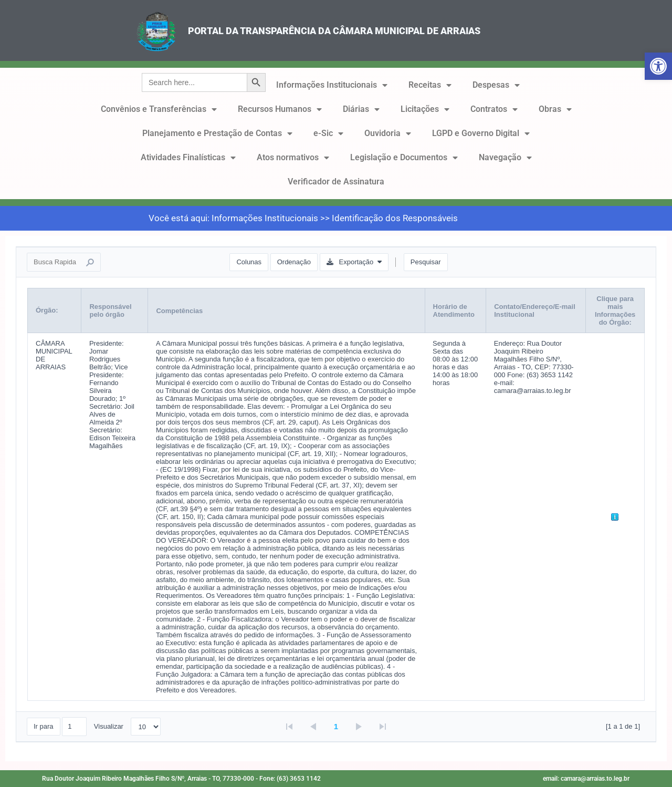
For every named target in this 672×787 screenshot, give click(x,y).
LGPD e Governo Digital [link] (481, 133)
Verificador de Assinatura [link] (336, 182)
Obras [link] (555, 109)
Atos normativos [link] (293, 158)
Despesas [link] (496, 85)
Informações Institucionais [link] (332, 85)
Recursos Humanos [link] (280, 109)
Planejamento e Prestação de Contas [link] (217, 133)
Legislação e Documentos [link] (404, 158)
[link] (658, 66)
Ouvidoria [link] (388, 133)
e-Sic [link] (328, 133)
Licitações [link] (425, 109)
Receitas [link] (430, 85)
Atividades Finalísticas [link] (188, 158)
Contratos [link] (494, 109)
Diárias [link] (361, 109)
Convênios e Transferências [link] (159, 109)
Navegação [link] (505, 158)
